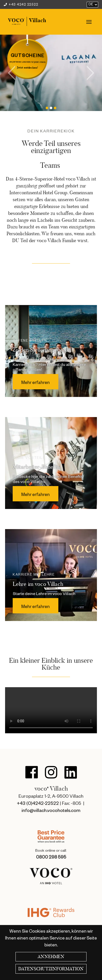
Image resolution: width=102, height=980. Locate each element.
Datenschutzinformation (51, 969)
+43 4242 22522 (21, 5)
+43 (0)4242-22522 (38, 804)
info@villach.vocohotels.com (51, 811)
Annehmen (51, 957)
